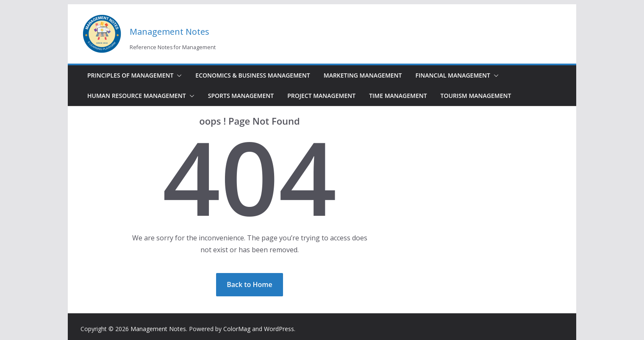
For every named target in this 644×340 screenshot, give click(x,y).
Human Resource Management (137, 96)
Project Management (321, 96)
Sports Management (241, 96)
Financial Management (453, 75)
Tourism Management (476, 96)
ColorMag (237, 329)
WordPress (279, 329)
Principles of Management (130, 75)
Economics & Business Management (253, 75)
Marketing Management (363, 75)
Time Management (398, 96)
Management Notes (169, 32)
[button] (178, 75)
